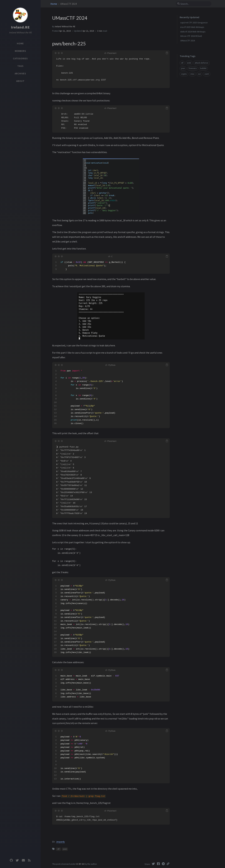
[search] (195, 4)
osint (207, 74)
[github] (11, 860)
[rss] (29, 860)
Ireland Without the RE (65, 27)
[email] (23, 860)
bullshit (203, 68)
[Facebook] (159, 864)
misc (192, 74)
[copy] (167, 53)
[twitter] (17, 860)
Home (54, 4)
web (189, 63)
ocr (199, 74)
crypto (184, 74)
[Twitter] (154, 864)
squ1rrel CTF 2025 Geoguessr (194, 23)
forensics (193, 68)
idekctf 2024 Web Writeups (193, 32)
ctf (58, 849)
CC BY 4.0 (80, 864)
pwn (65, 849)
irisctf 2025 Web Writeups (192, 27)
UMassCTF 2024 (188, 41)
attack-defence (201, 63)
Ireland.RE (20, 27)
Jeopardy (60, 842)
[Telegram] (164, 864)
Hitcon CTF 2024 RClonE (191, 36)
